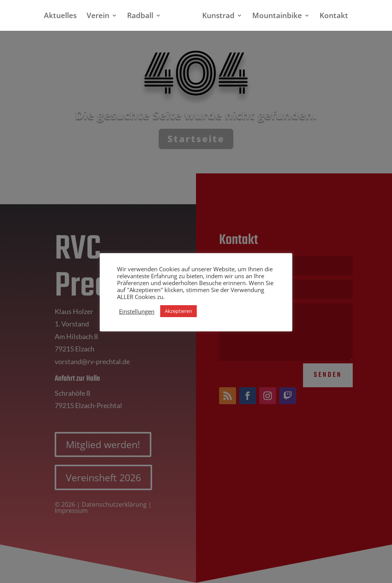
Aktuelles (63, 17)
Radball (143, 17)
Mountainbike (274, 17)
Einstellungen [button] (137, 311)
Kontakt (331, 17)
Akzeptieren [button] (178, 311)
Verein (101, 17)
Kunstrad (215, 17)
